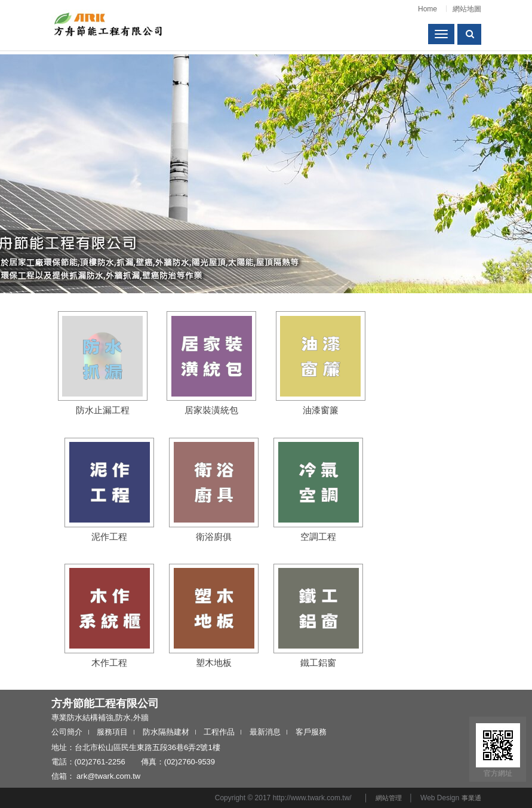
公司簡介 (67, 732)
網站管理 (389, 798)
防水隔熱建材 (166, 732)
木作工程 (109, 663)
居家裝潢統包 (211, 410)
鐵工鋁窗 (318, 663)
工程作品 (219, 732)
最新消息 (265, 732)
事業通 (471, 798)
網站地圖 (467, 9)
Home (428, 9)
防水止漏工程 (103, 410)
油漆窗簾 (321, 410)
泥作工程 (109, 537)
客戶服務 (311, 732)
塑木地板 (214, 663)
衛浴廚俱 (214, 537)
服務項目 (112, 732)
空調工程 (318, 537)
